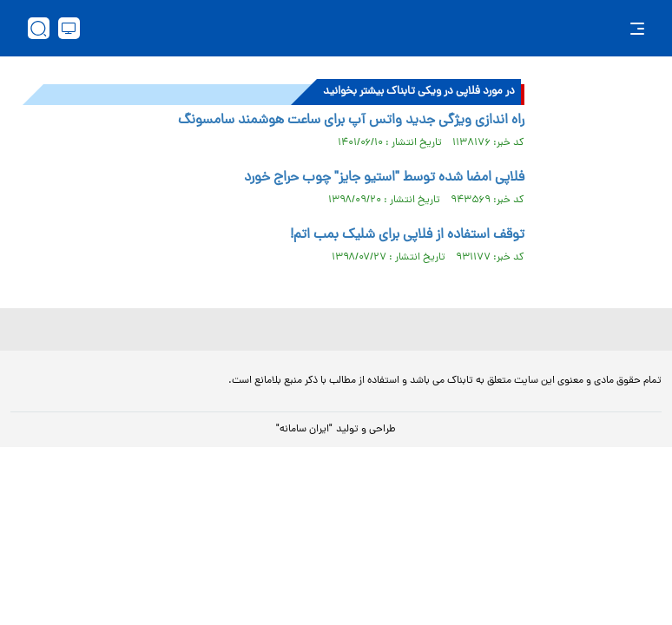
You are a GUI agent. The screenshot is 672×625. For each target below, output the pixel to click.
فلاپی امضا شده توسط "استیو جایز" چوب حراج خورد (384, 178)
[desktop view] (69, 28)
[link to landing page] (345, 28)
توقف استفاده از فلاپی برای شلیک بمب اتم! (407, 235)
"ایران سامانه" (304, 430)
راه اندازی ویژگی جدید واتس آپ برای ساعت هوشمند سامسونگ (351, 121)
